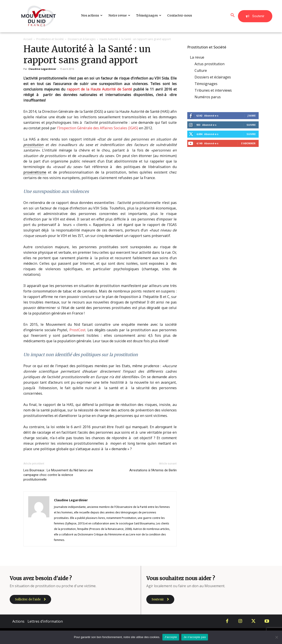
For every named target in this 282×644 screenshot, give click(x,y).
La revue (197, 57)
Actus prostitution (210, 64)
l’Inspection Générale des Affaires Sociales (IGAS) (97, 128)
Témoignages (206, 84)
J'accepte (171, 637)
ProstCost (77, 330)
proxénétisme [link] (35, 172)
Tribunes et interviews (213, 90)
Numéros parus (208, 97)
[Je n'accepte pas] (276, 637)
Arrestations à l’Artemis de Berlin (153, 470)
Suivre (251, 125)
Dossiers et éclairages (82, 39)
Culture (201, 70)
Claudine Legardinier (42, 69)
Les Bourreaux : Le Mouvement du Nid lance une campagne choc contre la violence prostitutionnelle (58, 475)
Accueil (28, 39)
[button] (233, 15)
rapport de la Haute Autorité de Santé (99, 89)
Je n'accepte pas (195, 637)
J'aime (252, 116)
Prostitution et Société (50, 39)
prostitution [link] (33, 145)
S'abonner (248, 143)
